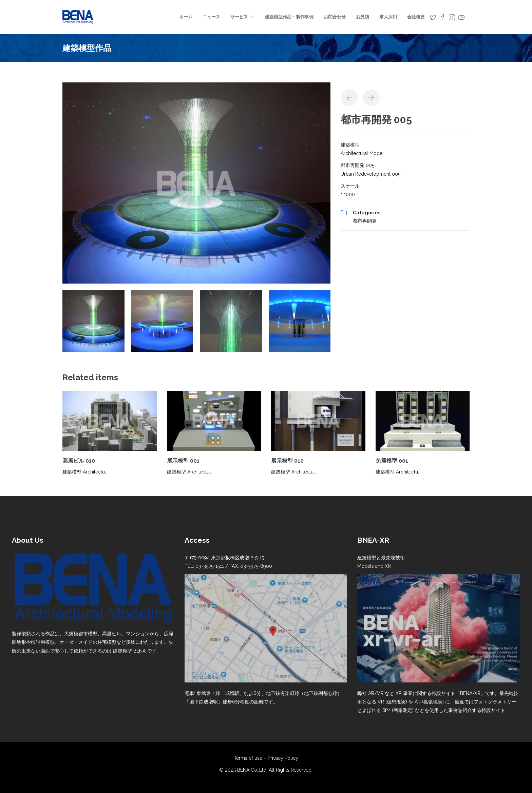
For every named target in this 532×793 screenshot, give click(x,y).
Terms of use (248, 758)
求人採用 (388, 17)
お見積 (363, 17)
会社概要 (416, 17)
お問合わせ (335, 17)
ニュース (211, 17)
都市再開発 (365, 221)
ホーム (186, 17)
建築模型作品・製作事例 (289, 17)
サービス (239, 17)
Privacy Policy (283, 758)
